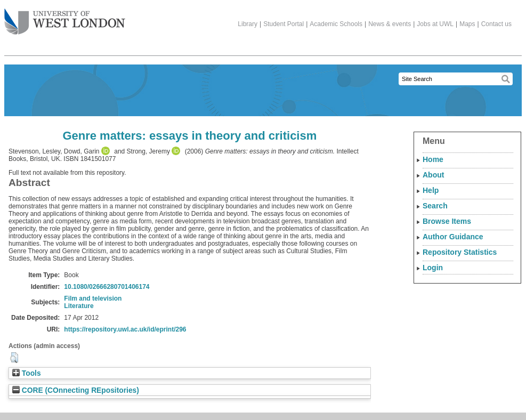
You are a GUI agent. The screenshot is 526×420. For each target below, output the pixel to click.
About (433, 175)
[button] (14, 358)
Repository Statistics (460, 252)
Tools (27, 373)
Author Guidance (453, 237)
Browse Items (447, 221)
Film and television (93, 298)
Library (248, 24)
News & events (390, 24)
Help (431, 190)
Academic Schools (336, 24)
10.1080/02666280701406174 (107, 287)
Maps (467, 24)
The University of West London (65, 18)
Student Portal (284, 24)
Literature (79, 306)
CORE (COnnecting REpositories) (76, 390)
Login (433, 268)
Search (435, 206)
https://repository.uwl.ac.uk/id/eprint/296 (125, 329)
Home (433, 159)
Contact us (496, 24)
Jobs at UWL (435, 24)
